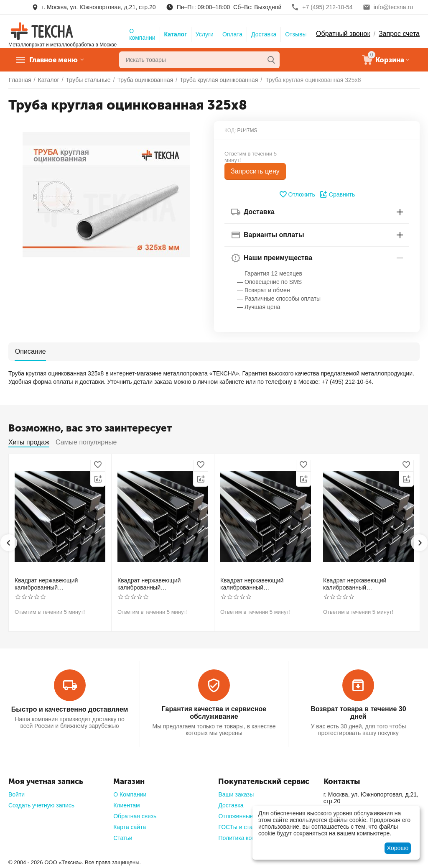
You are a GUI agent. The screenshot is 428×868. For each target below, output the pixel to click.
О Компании (130, 794)
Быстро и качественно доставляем (69, 709)
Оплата (232, 34)
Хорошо (398, 848)
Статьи (123, 838)
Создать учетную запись (41, 805)
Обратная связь (135, 816)
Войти (17, 794)
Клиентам (126, 805)
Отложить (297, 194)
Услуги (205, 34)
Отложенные (236, 816)
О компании (142, 34)
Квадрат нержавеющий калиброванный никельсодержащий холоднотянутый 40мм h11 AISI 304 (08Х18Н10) (262, 584)
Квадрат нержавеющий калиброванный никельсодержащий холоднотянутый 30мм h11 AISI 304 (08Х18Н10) (57, 584)
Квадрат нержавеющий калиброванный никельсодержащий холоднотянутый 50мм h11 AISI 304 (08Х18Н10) (365, 584)
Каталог (176, 34)
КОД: (230, 130)
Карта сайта (130, 827)
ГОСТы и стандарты (245, 827)
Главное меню (56, 60)
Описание (30, 351)
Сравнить (337, 194)
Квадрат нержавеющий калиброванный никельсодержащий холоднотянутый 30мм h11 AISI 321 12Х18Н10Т (160, 584)
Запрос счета (399, 34)
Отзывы (296, 34)
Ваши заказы (236, 794)
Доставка (264, 34)
